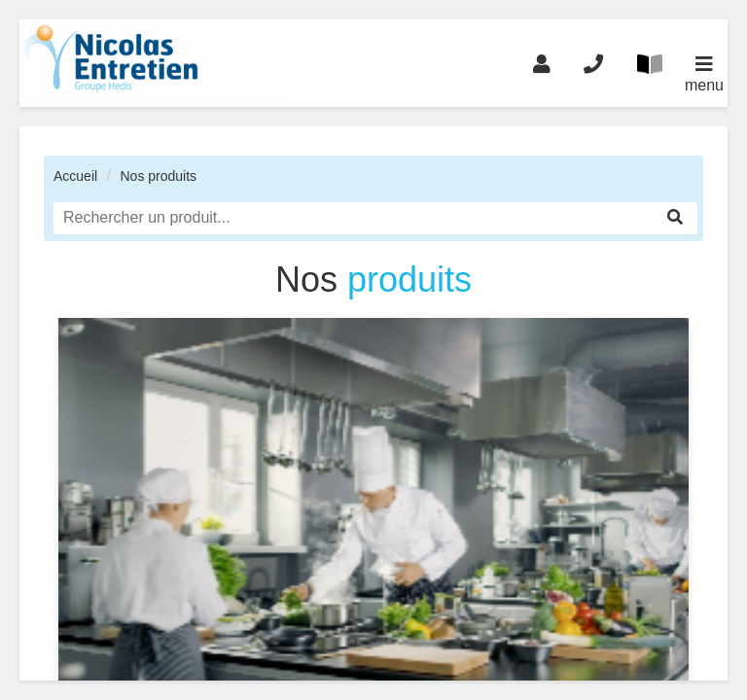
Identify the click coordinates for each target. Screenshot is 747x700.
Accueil (75, 176)
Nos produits (158, 176)
